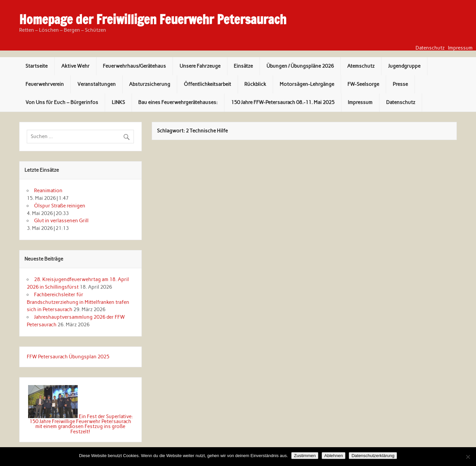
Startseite (37, 66)
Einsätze (243, 66)
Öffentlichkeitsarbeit (207, 84)
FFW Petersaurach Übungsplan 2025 (68, 357)
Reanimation (48, 191)
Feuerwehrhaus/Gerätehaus (134, 66)
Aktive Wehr (75, 66)
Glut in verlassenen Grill (61, 221)
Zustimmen (305, 456)
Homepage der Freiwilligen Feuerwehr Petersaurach (153, 19)
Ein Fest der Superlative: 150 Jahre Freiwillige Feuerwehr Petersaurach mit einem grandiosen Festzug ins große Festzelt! (81, 424)
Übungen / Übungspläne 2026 (300, 66)
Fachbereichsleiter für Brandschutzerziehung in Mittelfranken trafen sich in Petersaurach (78, 302)
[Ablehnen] (468, 457)
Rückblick (255, 84)
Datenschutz (430, 48)
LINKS (118, 102)
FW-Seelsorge (363, 84)
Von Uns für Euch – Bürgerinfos (62, 102)
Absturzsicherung (150, 84)
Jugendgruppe (404, 66)
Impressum (460, 48)
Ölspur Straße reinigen (60, 206)
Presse (400, 84)
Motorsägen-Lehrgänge (307, 84)
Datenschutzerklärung (373, 456)
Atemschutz (361, 66)
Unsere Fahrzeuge (200, 66)
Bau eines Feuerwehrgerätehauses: (178, 102)
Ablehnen (334, 456)
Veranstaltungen (97, 84)
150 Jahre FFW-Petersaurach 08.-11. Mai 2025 (283, 102)
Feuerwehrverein (45, 84)
